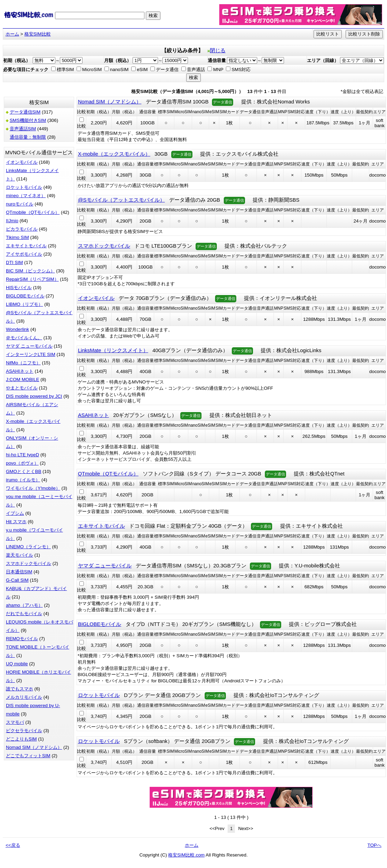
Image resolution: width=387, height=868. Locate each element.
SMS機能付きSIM (28, 120)
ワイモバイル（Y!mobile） (33, 488)
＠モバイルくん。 (24, 338)
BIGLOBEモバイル (25, 296)
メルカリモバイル (24, 697)
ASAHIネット (20, 371)
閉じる (216, 51)
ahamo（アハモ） (24, 605)
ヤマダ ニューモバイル (29, 346)
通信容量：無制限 (28, 137)
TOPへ (374, 845)
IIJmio (12, 221)
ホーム (12, 34)
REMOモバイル (22, 639)
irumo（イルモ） (23, 480)
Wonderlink (17, 329)
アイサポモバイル (24, 254)
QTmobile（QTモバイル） (33, 212)
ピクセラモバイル (24, 731)
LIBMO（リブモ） (24, 304)
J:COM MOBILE (23, 379)
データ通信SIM (25, 112)
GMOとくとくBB (24, 471)
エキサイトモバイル (26, 246)
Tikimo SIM (17, 237)
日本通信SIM (19, 572)
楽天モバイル (19, 555)
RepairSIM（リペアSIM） (32, 279)
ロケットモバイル (24, 187)
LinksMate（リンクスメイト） (113, 350)
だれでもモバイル (24, 614)
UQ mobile (17, 664)
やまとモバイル (22, 388)
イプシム (15, 513)
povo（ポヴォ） (22, 463)
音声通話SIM (23, 129)
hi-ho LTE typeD (22, 455)
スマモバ (15, 722)
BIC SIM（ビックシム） (30, 271)
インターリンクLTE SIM (31, 354)
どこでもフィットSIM (28, 756)
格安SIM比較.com (186, 855)
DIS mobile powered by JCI (34, 396)
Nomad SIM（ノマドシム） (34, 747)
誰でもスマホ (19, 689)
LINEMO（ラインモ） (28, 547)
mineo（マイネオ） (26, 196)
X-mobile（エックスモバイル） (114, 154)
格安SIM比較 (38, 34)
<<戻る (13, 845)
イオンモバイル (22, 162)
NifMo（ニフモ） (23, 363)
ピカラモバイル (22, 229)
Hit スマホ (16, 522)
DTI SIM (14, 262)
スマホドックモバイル (29, 563)
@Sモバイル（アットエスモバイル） (121, 200)
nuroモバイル (20, 204)
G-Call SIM (17, 580)
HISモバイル (19, 288)
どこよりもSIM (21, 739)
